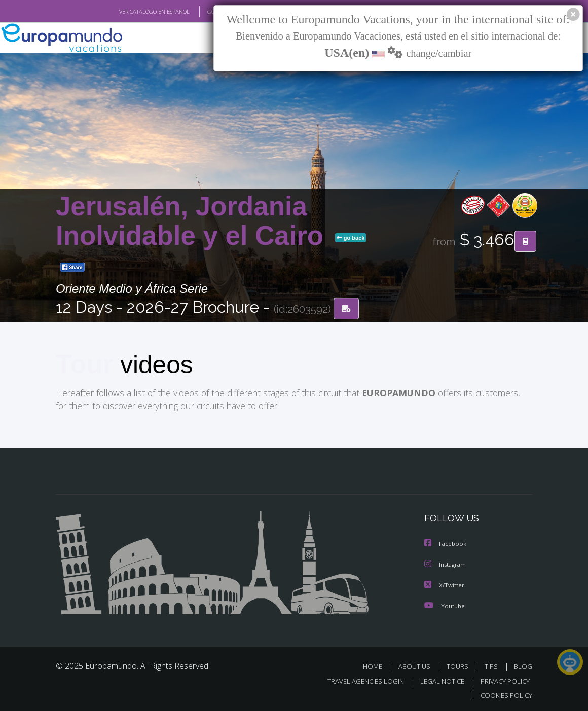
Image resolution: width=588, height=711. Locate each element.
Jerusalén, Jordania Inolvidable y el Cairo (193, 221)
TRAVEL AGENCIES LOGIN (358, 679)
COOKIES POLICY (504, 694)
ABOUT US (417, 665)
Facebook (446, 544)
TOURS (460, 665)
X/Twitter (445, 584)
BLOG (523, 665)
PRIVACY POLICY (503, 679)
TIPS (492, 665)
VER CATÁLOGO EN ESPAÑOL (131, 12)
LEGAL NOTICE (437, 679)
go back (351, 238)
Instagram (446, 564)
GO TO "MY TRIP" (211, 12)
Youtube (445, 604)
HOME (376, 665)
